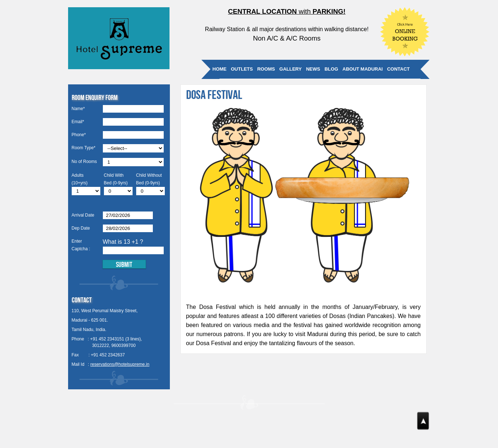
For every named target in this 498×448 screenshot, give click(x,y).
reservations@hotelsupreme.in (120, 364)
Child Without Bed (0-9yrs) (149, 179)
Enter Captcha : (81, 245)
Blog (331, 69)
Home (220, 69)
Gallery (290, 69)
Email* (78, 122)
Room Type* (84, 148)
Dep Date (81, 228)
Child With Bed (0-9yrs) (116, 179)
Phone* (79, 135)
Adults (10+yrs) (80, 179)
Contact (399, 69)
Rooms (266, 69)
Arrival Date (83, 215)
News (313, 69)
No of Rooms (84, 162)
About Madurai (363, 69)
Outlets (242, 69)
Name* (78, 109)
